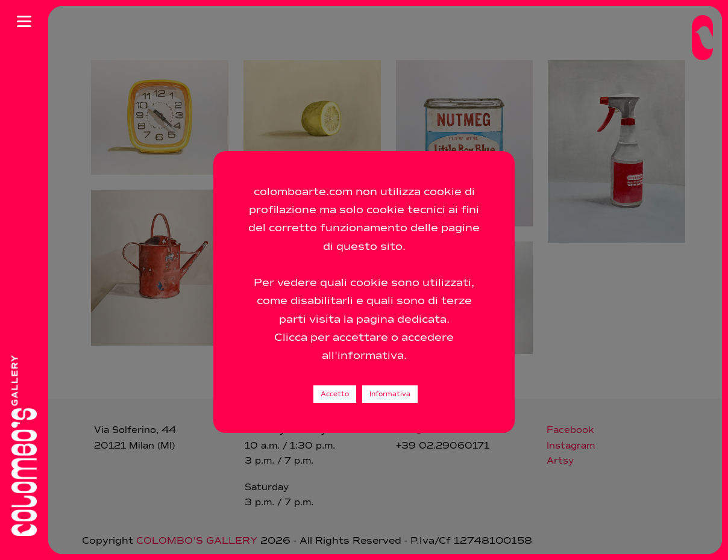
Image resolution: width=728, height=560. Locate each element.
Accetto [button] (335, 394)
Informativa (390, 394)
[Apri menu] (24, 21)
